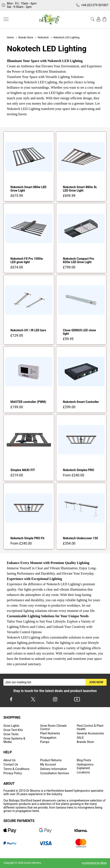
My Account (48, 764)
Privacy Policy (13, 773)
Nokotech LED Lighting (65, 37)
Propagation (48, 738)
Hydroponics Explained (85, 766)
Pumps (45, 742)
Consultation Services (55, 773)
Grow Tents (11, 734)
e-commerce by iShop (94, 863)
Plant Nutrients (50, 733)
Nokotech (42, 37)
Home (10, 37)
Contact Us (11, 764)
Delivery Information (54, 769)
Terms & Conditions (16, 769)
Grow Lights (11, 726)
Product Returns (51, 760)
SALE (80, 738)
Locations (83, 772)
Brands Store (24, 37)
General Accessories (90, 733)
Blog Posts (84, 760)
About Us (10, 760)
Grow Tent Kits (13, 730)
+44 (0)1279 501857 (95, 5)
